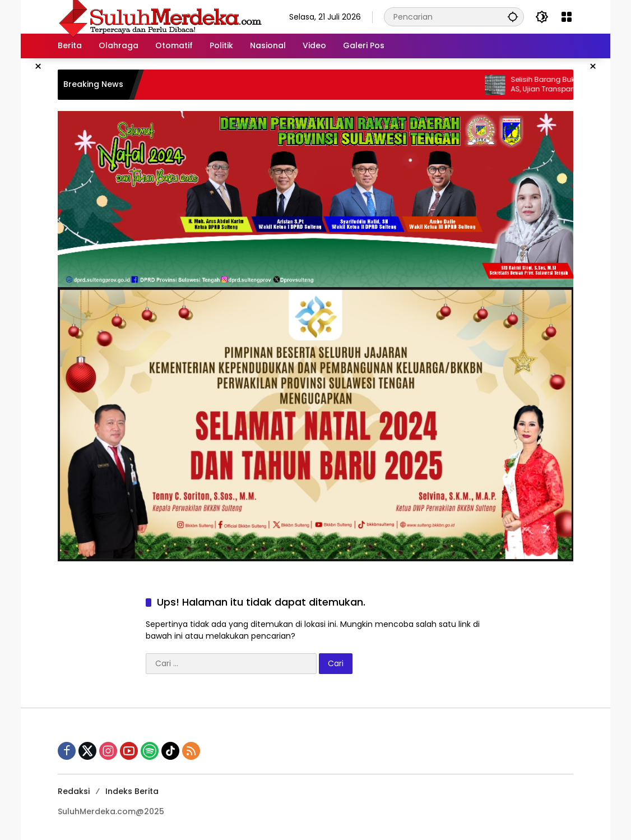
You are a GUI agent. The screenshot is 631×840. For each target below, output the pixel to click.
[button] (513, 17)
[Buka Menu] (567, 17)
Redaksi (74, 791)
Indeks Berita (132, 791)
